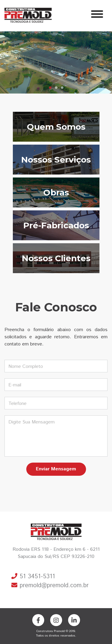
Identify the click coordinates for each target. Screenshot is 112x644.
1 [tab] (50, 88)
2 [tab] (56, 88)
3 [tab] (62, 88)
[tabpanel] (56, 62)
